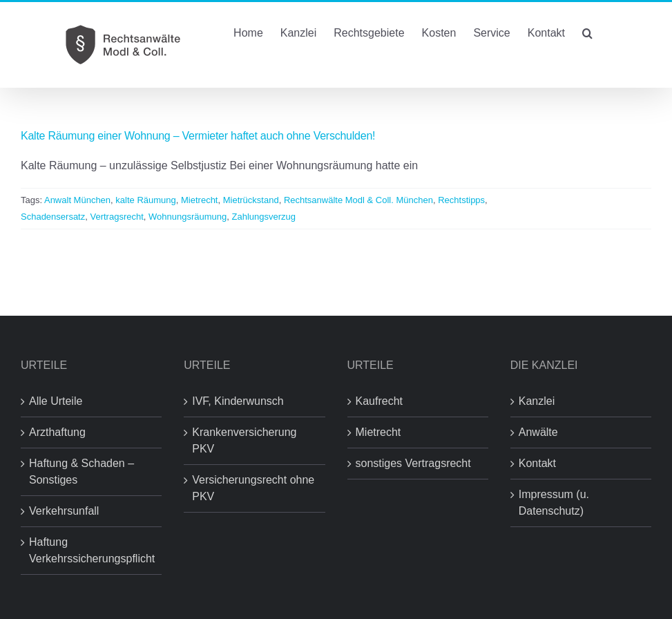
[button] (587, 32)
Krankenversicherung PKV (244, 440)
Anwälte (538, 432)
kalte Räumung (145, 200)
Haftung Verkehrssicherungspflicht (92, 550)
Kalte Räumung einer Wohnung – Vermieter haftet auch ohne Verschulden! (198, 136)
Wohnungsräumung (188, 217)
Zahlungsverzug (264, 217)
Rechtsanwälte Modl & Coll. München (358, 200)
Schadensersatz (53, 217)
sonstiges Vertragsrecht (413, 463)
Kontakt (537, 463)
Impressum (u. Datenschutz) (554, 503)
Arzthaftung (57, 432)
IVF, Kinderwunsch (238, 401)
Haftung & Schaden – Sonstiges (81, 472)
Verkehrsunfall (64, 511)
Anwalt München (77, 200)
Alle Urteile (56, 401)
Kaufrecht (379, 401)
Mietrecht (199, 200)
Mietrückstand (251, 200)
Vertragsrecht (116, 217)
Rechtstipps (461, 200)
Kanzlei (537, 401)
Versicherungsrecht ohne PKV (253, 488)
